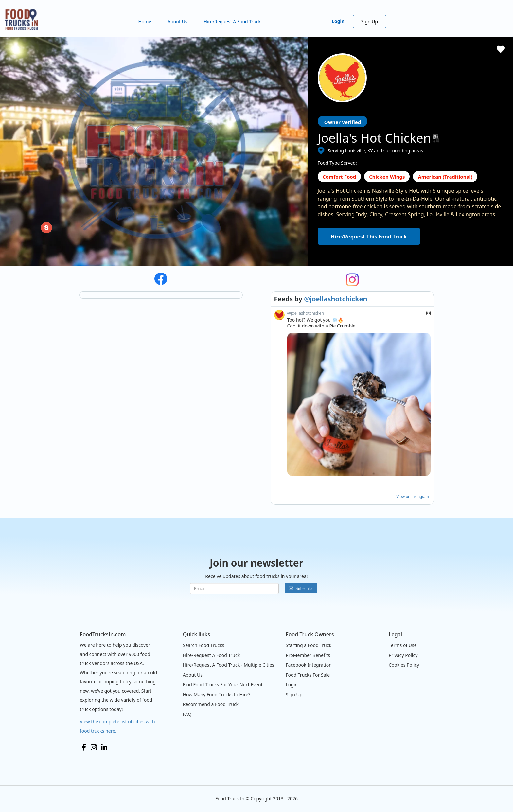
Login (338, 21)
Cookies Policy (404, 665)
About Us (177, 21)
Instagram (94, 747)
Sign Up (370, 21)
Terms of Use (403, 645)
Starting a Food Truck (309, 645)
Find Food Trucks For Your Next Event (223, 685)
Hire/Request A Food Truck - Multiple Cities (229, 665)
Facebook (84, 747)
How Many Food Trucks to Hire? (217, 694)
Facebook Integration (309, 665)
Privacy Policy (403, 655)
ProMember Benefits (308, 655)
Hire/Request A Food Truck (232, 21)
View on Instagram (412, 497)
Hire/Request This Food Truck (369, 237)
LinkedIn (104, 747)
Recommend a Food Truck (211, 704)
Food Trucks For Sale (308, 675)
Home (145, 21)
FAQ (187, 714)
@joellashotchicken (336, 299)
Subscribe (304, 588)
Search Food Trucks (204, 645)
